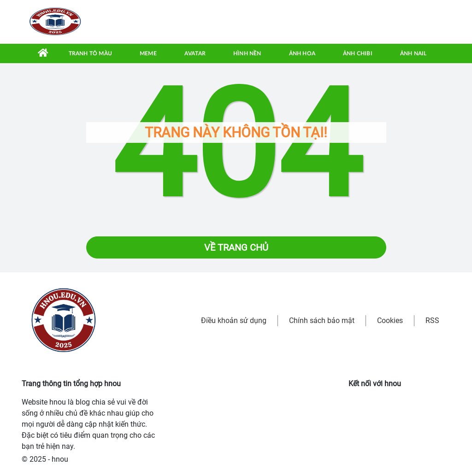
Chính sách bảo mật (322, 320)
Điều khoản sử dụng (234, 320)
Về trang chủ (236, 247)
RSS (432, 320)
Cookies (390, 320)
